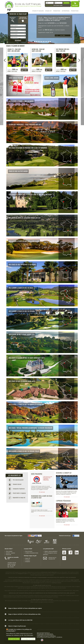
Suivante (79, 60)
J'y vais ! (24, 70)
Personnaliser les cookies (28, 639)
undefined (33, 42)
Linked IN (77, 552)
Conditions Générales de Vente (32, 553)
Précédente (5, 60)
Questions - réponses (11, 553)
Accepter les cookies (14, 639)
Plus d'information (29, 635)
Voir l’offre (63, 35)
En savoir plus (42, 492)
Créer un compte (49, 5)
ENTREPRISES (66, 11)
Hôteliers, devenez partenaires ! (51, 551)
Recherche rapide (13, 19)
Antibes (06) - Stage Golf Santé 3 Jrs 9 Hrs (38, 50)
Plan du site (9, 555)
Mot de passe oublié (58, 5)
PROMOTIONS (75, 11)
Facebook (70, 552)
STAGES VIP (48, 11)
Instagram (64, 558)
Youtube (64, 552)
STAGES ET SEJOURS (38, 11)
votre (75, 6)
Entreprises (28, 562)
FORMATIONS (57, 11)
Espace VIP (28, 558)
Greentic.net (47, 633)
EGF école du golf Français (9, 6)
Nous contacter (9, 551)
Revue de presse (29, 551)
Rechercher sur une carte (23, 19)
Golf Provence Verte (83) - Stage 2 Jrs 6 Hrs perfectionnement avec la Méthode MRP (63, 50)
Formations (28, 560)
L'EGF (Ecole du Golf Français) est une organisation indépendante (48, 478)
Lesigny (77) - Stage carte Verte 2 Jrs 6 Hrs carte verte (14, 50)
